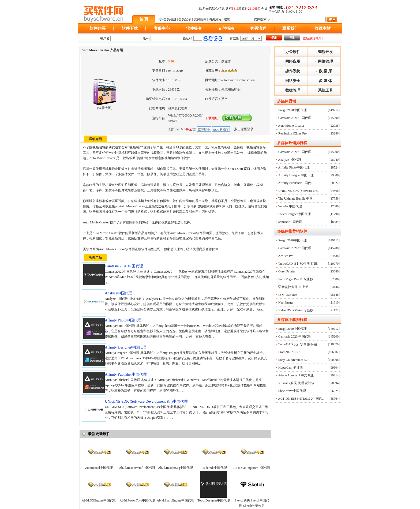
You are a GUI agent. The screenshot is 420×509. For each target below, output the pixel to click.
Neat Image (286, 302)
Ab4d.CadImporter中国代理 (252, 468)
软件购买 (97, 28)
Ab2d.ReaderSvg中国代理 (175, 468)
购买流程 (215, 19)
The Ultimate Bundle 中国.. (296, 199)
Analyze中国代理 (290, 160)
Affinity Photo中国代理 (294, 167)
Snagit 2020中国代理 (292, 110)
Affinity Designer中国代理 (296, 175)
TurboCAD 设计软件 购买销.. (298, 264)
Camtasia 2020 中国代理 (295, 118)
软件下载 (130, 28)
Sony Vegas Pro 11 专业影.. (296, 279)
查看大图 (105, 108)
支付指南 (200, 19)
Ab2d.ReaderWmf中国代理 (137, 468)
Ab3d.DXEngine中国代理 (99, 500)
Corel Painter (287, 271)
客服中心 (162, 28)
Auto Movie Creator (291, 126)
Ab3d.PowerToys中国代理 (137, 500)
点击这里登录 (244, 129)
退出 (227, 19)
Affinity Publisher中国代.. (295, 183)
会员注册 (170, 19)
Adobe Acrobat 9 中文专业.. (297, 375)
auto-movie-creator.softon (238, 80)
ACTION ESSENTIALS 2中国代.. (301, 399)
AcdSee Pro (286, 256)
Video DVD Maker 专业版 (296, 310)
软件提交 (194, 28)
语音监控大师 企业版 (293, 287)
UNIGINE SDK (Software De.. (298, 191)
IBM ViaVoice (288, 295)
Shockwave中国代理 (292, 391)
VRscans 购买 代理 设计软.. (297, 383)
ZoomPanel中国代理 (99, 468)
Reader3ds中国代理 (214, 468)
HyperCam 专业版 (291, 368)
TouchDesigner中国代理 (214, 500)
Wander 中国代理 (290, 206)
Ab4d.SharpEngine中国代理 (175, 500)
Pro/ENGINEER (289, 352)
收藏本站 (322, 28)
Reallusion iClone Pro (292, 133)
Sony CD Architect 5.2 (293, 360)
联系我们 (290, 28)
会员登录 (185, 19)
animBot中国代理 (290, 222)
